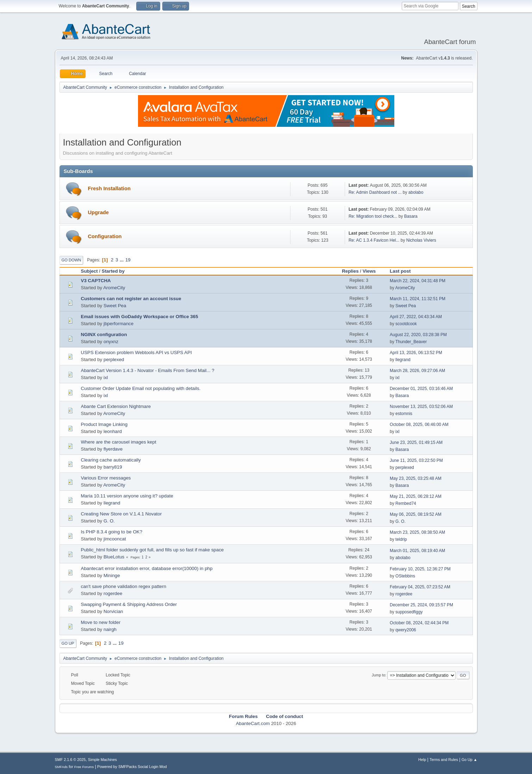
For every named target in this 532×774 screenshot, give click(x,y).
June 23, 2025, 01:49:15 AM (416, 442)
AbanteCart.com (253, 723)
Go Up (68, 643)
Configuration (105, 236)
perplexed (114, 360)
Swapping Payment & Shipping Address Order (129, 604)
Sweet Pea (115, 306)
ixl (106, 377)
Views (369, 271)
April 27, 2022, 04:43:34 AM (416, 317)
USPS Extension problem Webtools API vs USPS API (136, 352)
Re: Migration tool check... (373, 216)
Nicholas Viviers (421, 240)
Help (422, 760)
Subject (89, 271)
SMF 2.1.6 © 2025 (70, 760)
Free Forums (84, 767)
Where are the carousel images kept (119, 442)
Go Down (71, 260)
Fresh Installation (109, 188)
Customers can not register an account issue (131, 299)
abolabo (416, 192)
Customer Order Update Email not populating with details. (141, 388)
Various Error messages (106, 478)
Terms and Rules (444, 760)
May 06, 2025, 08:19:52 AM (416, 514)
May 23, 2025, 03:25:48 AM (416, 478)
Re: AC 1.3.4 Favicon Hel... (374, 240)
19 (128, 260)
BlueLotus (114, 557)
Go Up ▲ (470, 760)
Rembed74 (406, 503)
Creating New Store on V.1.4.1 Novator (121, 514)
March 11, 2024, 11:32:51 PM (418, 299)
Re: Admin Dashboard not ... (375, 192)
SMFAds (61, 767)
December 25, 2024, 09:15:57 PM (421, 605)
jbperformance (118, 324)
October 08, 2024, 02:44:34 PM (419, 623)
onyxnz (111, 342)
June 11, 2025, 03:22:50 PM (416, 460)
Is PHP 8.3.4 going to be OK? (112, 532)
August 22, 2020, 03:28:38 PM (418, 335)
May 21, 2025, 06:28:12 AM (416, 496)
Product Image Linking (104, 424)
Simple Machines (102, 760)
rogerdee (113, 593)
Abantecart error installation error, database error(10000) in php (147, 568)
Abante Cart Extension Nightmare (116, 406)
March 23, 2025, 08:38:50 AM (417, 532)
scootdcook (406, 324)
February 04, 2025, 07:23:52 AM (420, 587)
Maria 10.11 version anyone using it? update (127, 496)
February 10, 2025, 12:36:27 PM (420, 569)
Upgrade (98, 212)
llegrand (403, 360)
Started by (113, 271)
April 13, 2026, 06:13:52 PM (416, 353)
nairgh (110, 629)
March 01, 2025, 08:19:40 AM (417, 551)
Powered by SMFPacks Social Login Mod (132, 767)
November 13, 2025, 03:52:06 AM (421, 407)
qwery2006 (406, 630)
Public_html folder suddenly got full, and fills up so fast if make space (152, 550)
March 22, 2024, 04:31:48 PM (418, 281)
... (122, 260)
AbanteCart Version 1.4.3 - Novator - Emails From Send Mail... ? (148, 370)
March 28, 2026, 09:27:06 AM (417, 371)
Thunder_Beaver (411, 342)
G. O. (109, 521)
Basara (411, 216)
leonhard (113, 431)
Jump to (378, 675)
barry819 (113, 467)
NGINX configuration (104, 335)
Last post (403, 271)
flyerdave (113, 449)
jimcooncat (115, 539)
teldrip (401, 539)
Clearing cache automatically (111, 460)
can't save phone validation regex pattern (124, 586)
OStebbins (405, 576)
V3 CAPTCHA (96, 281)
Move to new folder (101, 622)
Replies (350, 271)
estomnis (404, 414)
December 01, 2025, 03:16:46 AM (421, 389)
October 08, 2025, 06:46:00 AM (419, 425)
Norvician (113, 611)
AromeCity (114, 288)
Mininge (112, 575)
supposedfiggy (409, 612)
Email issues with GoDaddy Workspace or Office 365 (140, 317)
